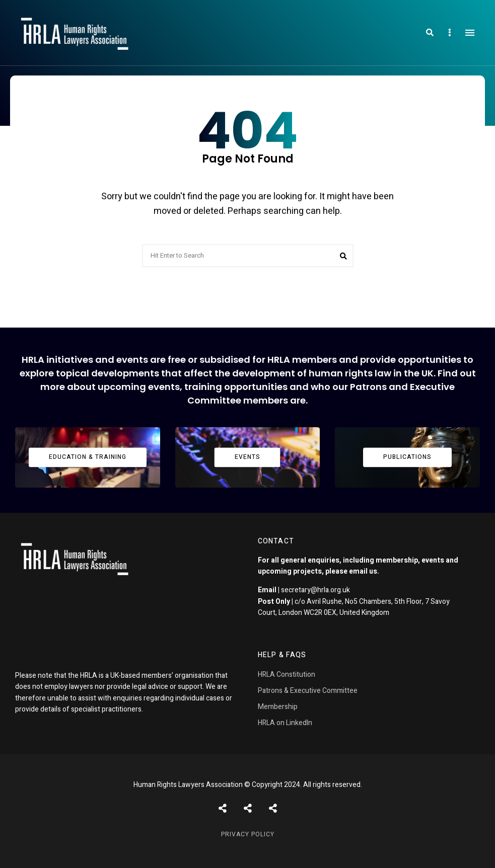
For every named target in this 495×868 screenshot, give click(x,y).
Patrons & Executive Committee (308, 691)
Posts (223, 808)
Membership (278, 707)
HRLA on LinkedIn (285, 723)
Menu (470, 33)
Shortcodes (248, 808)
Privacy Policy (248, 834)
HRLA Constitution (287, 675)
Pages (273, 808)
